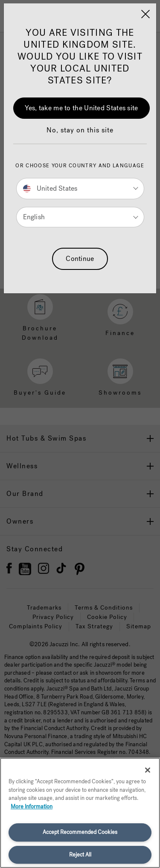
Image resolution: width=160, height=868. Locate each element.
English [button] (34, 217)
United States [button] (50, 188)
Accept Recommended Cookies (80, 832)
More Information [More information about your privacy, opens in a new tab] (32, 806)
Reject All (80, 855)
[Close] (145, 14)
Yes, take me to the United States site (81, 108)
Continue (80, 259)
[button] (80, 135)
